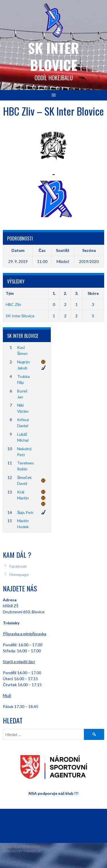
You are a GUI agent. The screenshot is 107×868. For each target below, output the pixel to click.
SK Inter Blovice (20, 316)
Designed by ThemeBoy (21, 851)
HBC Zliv (13, 304)
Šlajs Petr (25, 512)
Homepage (19, 574)
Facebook (18, 566)
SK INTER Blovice (53, 56)
